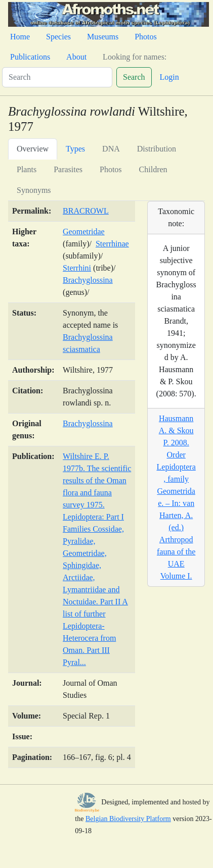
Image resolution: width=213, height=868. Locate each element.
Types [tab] (75, 149)
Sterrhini (77, 268)
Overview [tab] (33, 149)
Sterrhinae (112, 244)
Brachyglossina (88, 280)
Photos (146, 37)
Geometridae (84, 232)
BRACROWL (86, 211)
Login (169, 77)
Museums (103, 37)
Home (20, 37)
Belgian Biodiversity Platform (128, 819)
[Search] (57, 77)
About (76, 57)
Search (134, 77)
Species (58, 37)
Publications (30, 57)
